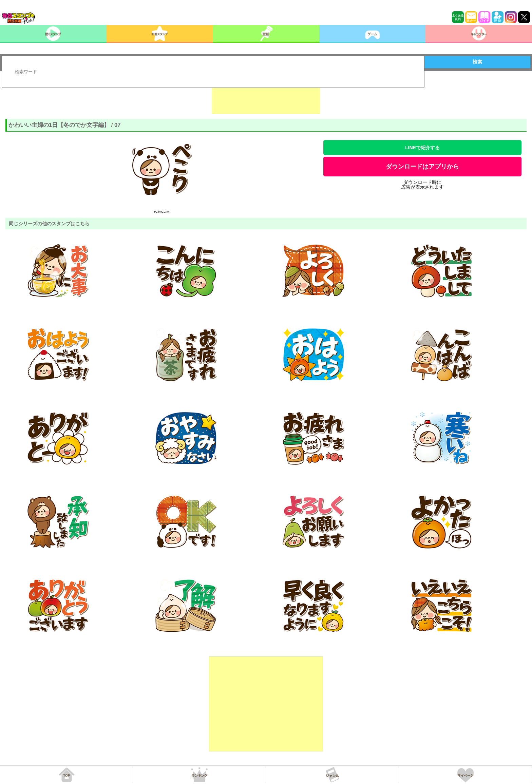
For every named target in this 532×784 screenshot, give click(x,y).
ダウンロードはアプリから (422, 167)
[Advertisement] (266, 97)
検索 (477, 62)
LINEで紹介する (422, 148)
